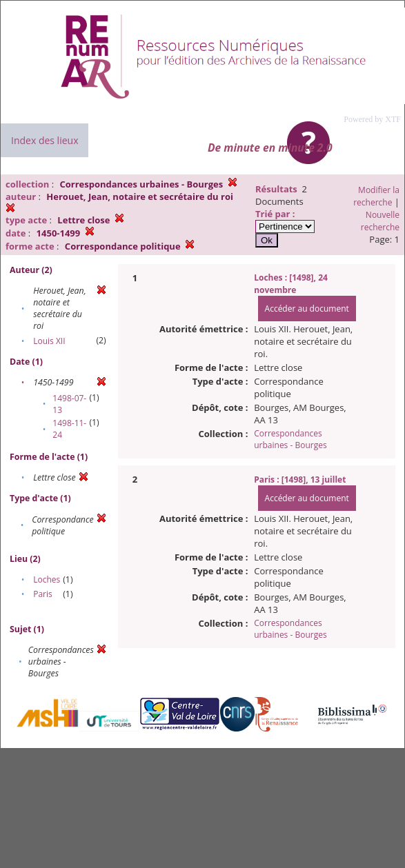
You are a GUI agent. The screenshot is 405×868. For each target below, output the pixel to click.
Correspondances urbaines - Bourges (290, 439)
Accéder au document (307, 309)
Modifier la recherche (376, 196)
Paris (43, 594)
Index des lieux (45, 140)
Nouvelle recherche (380, 221)
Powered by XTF (372, 119)
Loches (47, 579)
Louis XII (49, 341)
